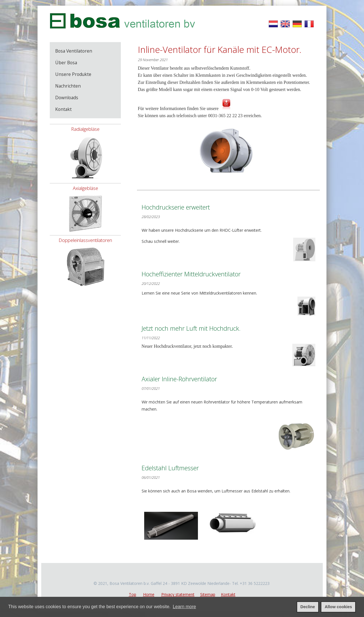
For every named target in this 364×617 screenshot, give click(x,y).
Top (133, 594)
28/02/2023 (151, 217)
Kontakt (228, 594)
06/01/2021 (151, 477)
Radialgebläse (85, 129)
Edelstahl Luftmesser (170, 468)
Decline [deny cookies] (308, 607)
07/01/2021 (151, 388)
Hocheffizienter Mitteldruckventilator (191, 274)
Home (149, 594)
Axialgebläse (85, 188)
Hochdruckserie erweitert (176, 207)
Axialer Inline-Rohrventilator (179, 379)
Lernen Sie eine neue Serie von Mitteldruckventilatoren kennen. (229, 303)
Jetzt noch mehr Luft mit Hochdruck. (191, 328)
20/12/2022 (151, 283)
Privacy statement (178, 594)
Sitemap (208, 594)
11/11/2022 (151, 338)
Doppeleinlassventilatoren (85, 240)
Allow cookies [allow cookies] (338, 607)
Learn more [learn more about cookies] (184, 607)
